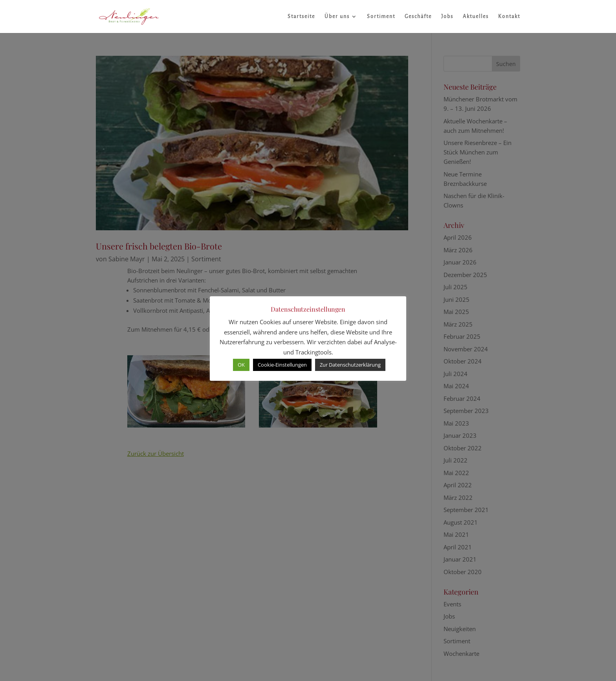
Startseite (301, 17)
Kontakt (509, 17)
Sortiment (381, 17)
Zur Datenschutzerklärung (350, 365)
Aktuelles (476, 17)
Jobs (447, 17)
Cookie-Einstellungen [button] (282, 365)
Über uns (337, 17)
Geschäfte (418, 17)
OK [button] (241, 365)
